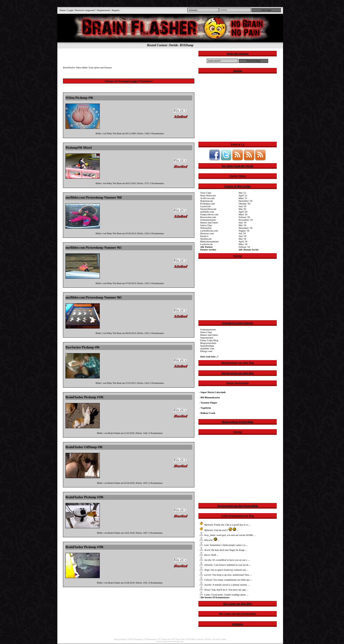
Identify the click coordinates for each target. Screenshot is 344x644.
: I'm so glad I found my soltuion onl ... (224, 570)
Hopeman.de (207, 201)
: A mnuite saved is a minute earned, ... (224, 585)
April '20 (243, 212)
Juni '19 (242, 222)
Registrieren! (104, 10)
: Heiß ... (209, 555)
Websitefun (206, 228)
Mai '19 (242, 225)
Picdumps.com (208, 204)
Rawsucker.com (208, 217)
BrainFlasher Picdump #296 (84, 497)
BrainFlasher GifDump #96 (84, 447)
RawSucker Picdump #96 (83, 347)
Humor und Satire (209, 222)
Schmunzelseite (208, 220)
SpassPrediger (207, 346)
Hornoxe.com (207, 233)
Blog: (116, 639)
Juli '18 (242, 233)
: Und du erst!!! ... (219, 530)
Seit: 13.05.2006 (188, 639)
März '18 (243, 244)
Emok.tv (205, 236)
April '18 (243, 241)
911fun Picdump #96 (79, 98)
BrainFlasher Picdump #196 (84, 397)
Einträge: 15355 (126, 639)
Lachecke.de (206, 244)
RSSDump (187, 45)
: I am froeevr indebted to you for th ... (225, 565)
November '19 (246, 220)
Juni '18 (242, 236)
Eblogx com (206, 351)
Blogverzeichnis (208, 343)
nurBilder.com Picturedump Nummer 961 (94, 248)
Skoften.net (206, 239)
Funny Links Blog (209, 340)
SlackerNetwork (208, 209)
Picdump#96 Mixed (79, 148)
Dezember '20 (245, 201)
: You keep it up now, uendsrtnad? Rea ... (225, 575)
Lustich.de (205, 206)
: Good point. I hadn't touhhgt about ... (224, 595)
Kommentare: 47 (153, 639)
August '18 (244, 231)
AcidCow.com (207, 198)
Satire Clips (206, 332)
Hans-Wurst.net (208, 195)
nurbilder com (207, 348)
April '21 (243, 195)
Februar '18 (244, 247)
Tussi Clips (206, 193)
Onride (173, 45)
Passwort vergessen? (85, 10)
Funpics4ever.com (209, 214)
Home (63, 10)
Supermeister (207, 338)
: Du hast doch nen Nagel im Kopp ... (223, 550)
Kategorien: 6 (139, 639)
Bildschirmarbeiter (209, 241)
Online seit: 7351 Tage (171, 639)
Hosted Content (157, 45)
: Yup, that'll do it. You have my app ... (224, 590)
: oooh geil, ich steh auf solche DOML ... (227, 535)
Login (70, 10)
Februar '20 (244, 217)
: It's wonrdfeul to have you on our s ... (224, 560)
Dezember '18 (245, 228)
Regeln (115, 10)
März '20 (243, 214)
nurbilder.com (207, 212)
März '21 (243, 198)
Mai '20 (242, 209)
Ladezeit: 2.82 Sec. (204, 639)
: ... (209, 540)
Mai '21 (242, 193)
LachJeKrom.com (209, 231)
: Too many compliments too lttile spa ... (226, 580)
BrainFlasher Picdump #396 (84, 547)
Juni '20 (242, 206)
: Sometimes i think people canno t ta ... (223, 545)
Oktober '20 (244, 204)
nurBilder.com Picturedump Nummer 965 (94, 298)
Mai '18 (242, 239)
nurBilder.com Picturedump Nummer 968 (94, 198)
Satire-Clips (206, 225)
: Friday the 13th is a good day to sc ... (225, 525)
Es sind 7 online (220, 639)
